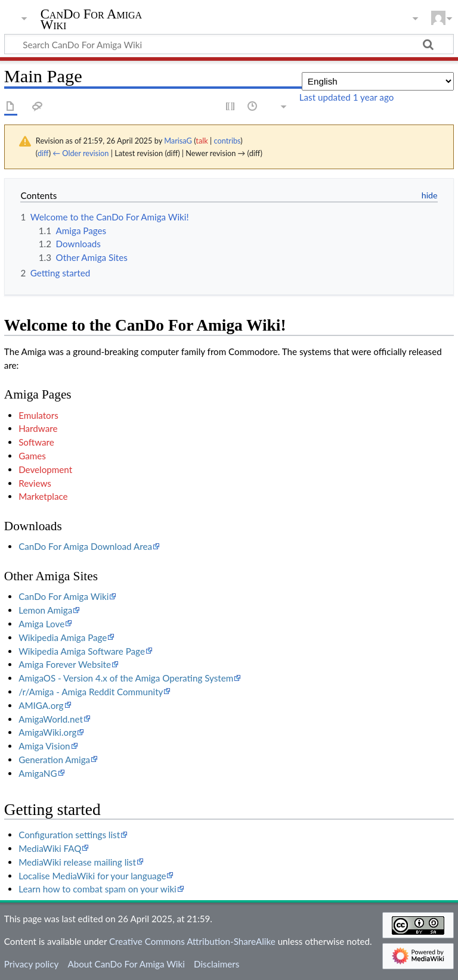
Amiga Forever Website (65, 664)
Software (36, 442)
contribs (227, 141)
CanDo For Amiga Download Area (85, 546)
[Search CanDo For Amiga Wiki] (229, 44)
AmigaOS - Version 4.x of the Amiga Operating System (126, 678)
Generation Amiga (54, 760)
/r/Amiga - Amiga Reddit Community (91, 692)
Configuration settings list (69, 835)
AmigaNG (38, 773)
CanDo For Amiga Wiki (92, 20)
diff (43, 153)
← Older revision (81, 153)
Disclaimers (216, 964)
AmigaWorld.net (51, 719)
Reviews (35, 483)
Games (32, 456)
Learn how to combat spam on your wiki (98, 889)
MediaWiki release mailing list (77, 862)
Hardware (38, 428)
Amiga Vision (44, 746)
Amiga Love (41, 624)
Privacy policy (31, 964)
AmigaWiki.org (47, 732)
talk (202, 141)
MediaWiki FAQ (50, 848)
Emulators (38, 415)
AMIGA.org (41, 705)
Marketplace (43, 496)
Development (45, 469)
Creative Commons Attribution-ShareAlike (192, 941)
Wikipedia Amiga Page (63, 637)
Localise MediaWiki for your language (92, 876)
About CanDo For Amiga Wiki (126, 964)
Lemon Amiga (45, 610)
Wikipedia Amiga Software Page (82, 651)
